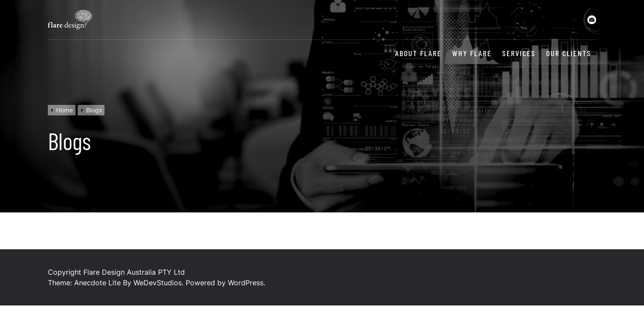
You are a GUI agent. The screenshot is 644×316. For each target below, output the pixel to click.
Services (519, 53)
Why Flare (472, 53)
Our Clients (569, 53)
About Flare (418, 53)
